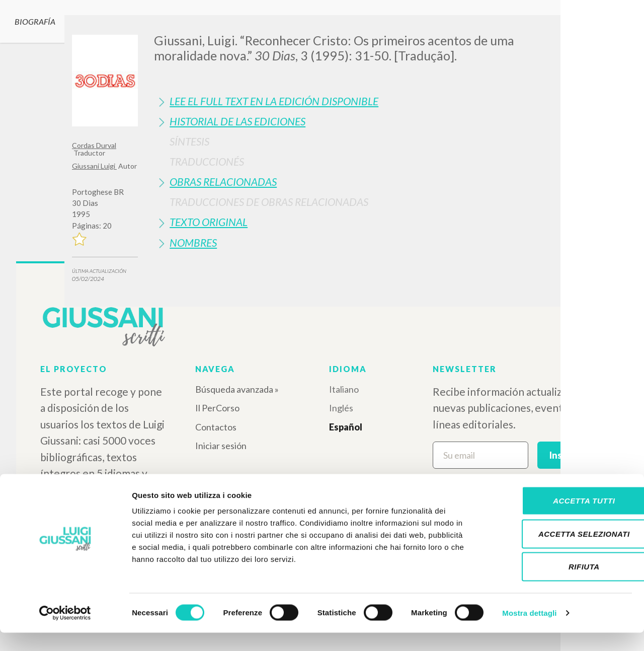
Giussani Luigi (94, 166)
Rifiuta (560, 585)
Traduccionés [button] (207, 161)
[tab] (363, 101)
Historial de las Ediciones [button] (237, 121)
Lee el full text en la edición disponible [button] (274, 101)
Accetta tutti (560, 519)
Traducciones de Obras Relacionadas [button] (269, 202)
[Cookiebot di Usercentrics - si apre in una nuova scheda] (65, 631)
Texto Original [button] (209, 222)
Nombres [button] (193, 242)
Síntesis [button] (189, 141)
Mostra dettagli (529, 631)
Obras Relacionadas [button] (223, 182)
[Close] (565, 30)
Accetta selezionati (560, 552)
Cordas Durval (94, 145)
